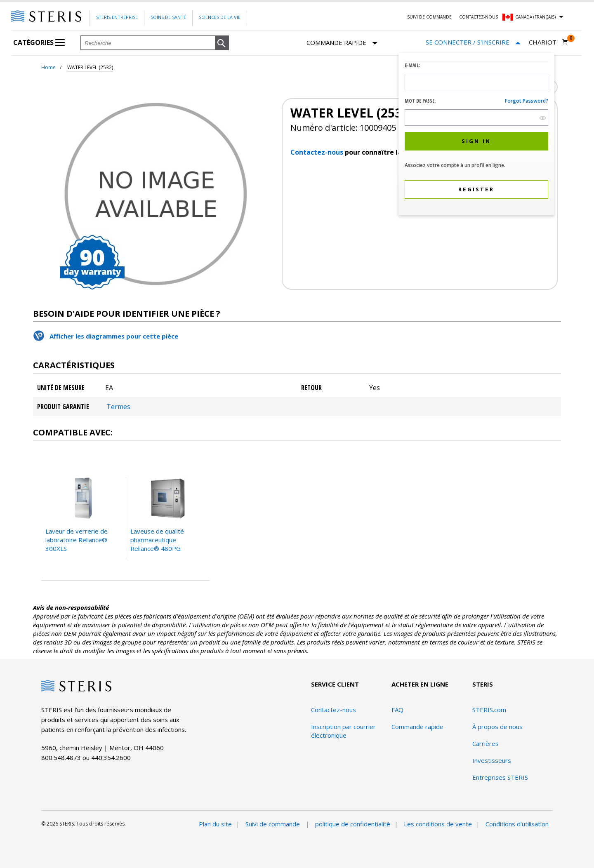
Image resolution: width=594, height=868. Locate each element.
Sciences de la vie (220, 17)
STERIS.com (489, 710)
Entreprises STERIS (500, 777)
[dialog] (476, 135)
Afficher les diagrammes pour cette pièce (114, 336)
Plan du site (215, 824)
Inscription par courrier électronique (343, 731)
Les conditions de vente (438, 824)
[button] (222, 43)
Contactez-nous (478, 17)
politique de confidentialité (353, 824)
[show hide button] (543, 118)
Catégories (39, 42)
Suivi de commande (429, 17)
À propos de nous (497, 727)
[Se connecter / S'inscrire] (473, 42)
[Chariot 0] (549, 42)
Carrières (486, 743)
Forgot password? (527, 101)
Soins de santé (168, 17)
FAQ (397, 710)
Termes (118, 407)
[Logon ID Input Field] (476, 82)
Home (48, 67)
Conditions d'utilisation (517, 824)
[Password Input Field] (476, 118)
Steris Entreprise (117, 17)
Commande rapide (342, 43)
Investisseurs (492, 760)
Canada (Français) (535, 17)
